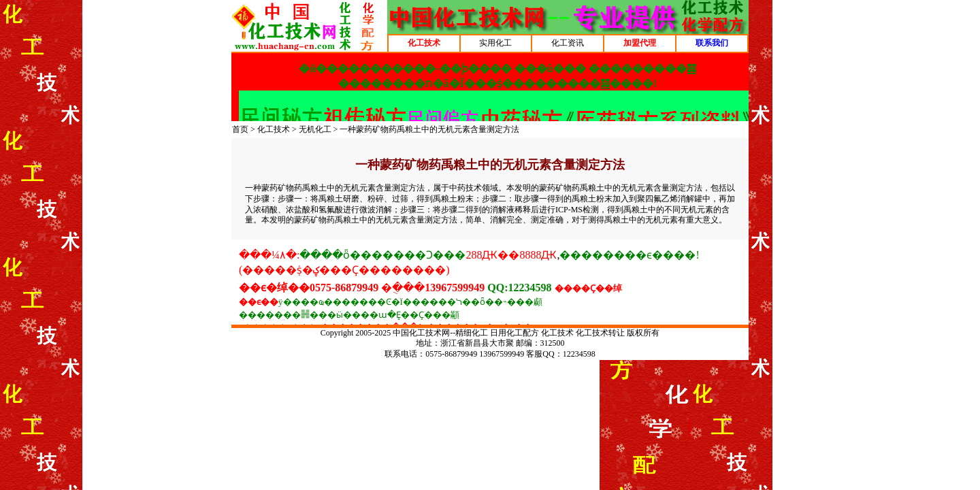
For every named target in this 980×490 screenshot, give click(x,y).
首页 (240, 129)
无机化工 (315, 129)
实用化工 (495, 43)
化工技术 (274, 129)
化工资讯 (568, 43)
